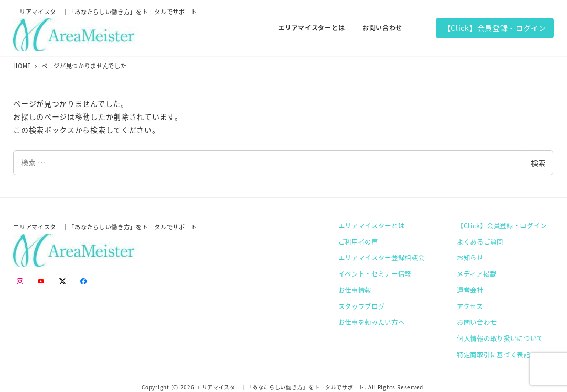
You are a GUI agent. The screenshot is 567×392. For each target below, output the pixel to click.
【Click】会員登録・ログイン (495, 28)
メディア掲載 (477, 274)
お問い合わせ (477, 322)
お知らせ (470, 258)
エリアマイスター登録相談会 (382, 258)
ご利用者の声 (358, 242)
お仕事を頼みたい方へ (372, 322)
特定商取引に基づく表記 (494, 355)
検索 (538, 163)
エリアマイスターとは (372, 226)
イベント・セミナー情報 (375, 274)
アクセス (470, 306)
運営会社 (470, 290)
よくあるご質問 (480, 242)
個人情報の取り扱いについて (500, 338)
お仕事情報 (355, 290)
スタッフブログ (362, 306)
